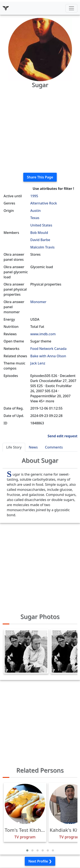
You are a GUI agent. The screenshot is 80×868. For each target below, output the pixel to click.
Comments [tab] (54, 447)
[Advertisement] (40, 130)
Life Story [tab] (14, 447)
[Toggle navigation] (71, 8)
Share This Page (40, 177)
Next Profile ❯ (40, 861)
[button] (27, 850)
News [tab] (33, 447)
